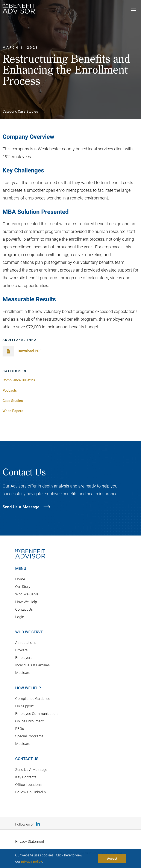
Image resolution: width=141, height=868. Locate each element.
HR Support (24, 706)
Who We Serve (27, 594)
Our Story (23, 586)
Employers (24, 657)
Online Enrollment (29, 721)
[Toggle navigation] (133, 9)
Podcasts (10, 390)
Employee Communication (36, 713)
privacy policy (32, 861)
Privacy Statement (30, 841)
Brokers (21, 650)
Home (20, 579)
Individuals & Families (33, 665)
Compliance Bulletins (19, 380)
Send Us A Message (31, 769)
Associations (26, 642)
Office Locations (28, 784)
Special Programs (29, 736)
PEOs (20, 728)
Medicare (23, 673)
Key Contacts (26, 777)
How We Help (26, 602)
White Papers (13, 411)
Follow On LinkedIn (30, 792)
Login (20, 617)
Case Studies (28, 111)
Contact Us (24, 609)
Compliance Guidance (33, 698)
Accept (112, 858)
